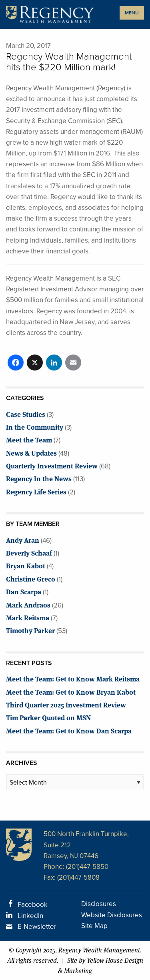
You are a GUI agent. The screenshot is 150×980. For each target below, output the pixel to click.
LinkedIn (30, 916)
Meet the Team (29, 439)
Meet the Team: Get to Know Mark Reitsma (73, 678)
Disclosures (99, 904)
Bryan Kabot (26, 565)
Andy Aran (23, 540)
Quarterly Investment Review (52, 465)
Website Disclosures (112, 915)
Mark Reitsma (28, 617)
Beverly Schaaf (29, 553)
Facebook (33, 905)
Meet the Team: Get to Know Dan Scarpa (69, 730)
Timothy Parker (30, 630)
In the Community (35, 427)
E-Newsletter (37, 927)
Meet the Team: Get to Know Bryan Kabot (71, 692)
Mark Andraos (28, 605)
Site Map (94, 926)
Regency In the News (39, 478)
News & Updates (31, 453)
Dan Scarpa (24, 591)
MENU (132, 13)
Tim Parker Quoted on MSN (48, 717)
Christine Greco (31, 579)
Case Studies (26, 414)
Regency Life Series (36, 491)
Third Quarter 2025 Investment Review (66, 704)
